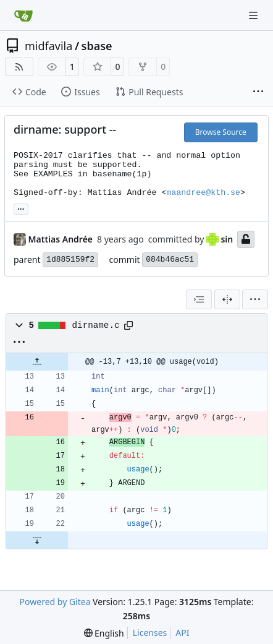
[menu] (255, 299)
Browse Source (221, 132)
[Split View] (227, 299)
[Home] (23, 15)
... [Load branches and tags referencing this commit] (21, 208)
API (182, 633)
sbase (97, 46)
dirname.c (96, 325)
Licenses (150, 633)
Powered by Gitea (55, 602)
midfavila (48, 46)
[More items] (258, 92)
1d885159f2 (70, 260)
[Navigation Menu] (254, 15)
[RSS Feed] (19, 67)
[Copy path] (128, 325)
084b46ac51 (170, 260)
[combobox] (199, 299)
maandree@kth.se (203, 193)
